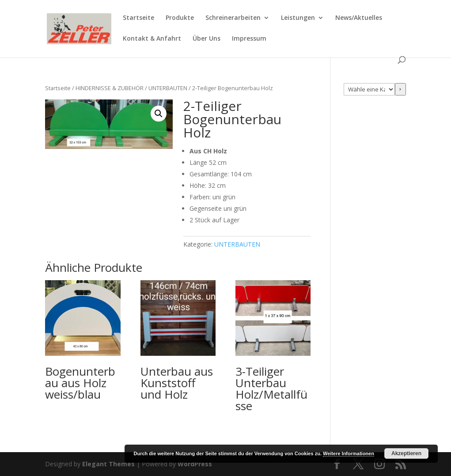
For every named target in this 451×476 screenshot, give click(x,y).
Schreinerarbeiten (233, 18)
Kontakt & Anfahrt (152, 39)
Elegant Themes (108, 464)
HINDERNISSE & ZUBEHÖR (110, 88)
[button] (159, 114)
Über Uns (207, 39)
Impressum (249, 39)
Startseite (138, 18)
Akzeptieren (406, 453)
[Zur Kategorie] (400, 89)
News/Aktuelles (359, 18)
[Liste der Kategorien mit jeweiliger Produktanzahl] (369, 89)
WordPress (195, 464)
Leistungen (298, 18)
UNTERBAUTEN (168, 88)
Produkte (180, 18)
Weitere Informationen (349, 453)
